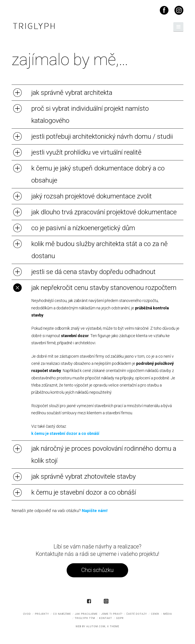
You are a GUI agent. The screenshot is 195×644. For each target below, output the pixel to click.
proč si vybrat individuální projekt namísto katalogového (90, 114)
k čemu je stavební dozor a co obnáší (65, 433)
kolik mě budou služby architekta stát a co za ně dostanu (100, 250)
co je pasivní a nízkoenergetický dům (83, 228)
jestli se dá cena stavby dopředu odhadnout (93, 272)
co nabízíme (62, 614)
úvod (27, 614)
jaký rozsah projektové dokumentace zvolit (92, 196)
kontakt (106, 618)
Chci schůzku (97, 570)
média (168, 614)
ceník (155, 614)
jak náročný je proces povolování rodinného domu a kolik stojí (104, 454)
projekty (42, 614)
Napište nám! (95, 511)
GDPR (120, 618)
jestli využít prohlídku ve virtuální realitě (86, 152)
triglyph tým (85, 618)
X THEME (113, 626)
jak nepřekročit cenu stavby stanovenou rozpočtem (104, 288)
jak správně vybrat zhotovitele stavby (84, 476)
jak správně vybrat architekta (72, 92)
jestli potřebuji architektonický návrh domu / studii (102, 136)
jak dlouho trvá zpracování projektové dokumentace (104, 212)
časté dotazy (137, 614)
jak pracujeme (86, 614)
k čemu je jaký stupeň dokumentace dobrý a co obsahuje (98, 174)
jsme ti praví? (112, 614)
